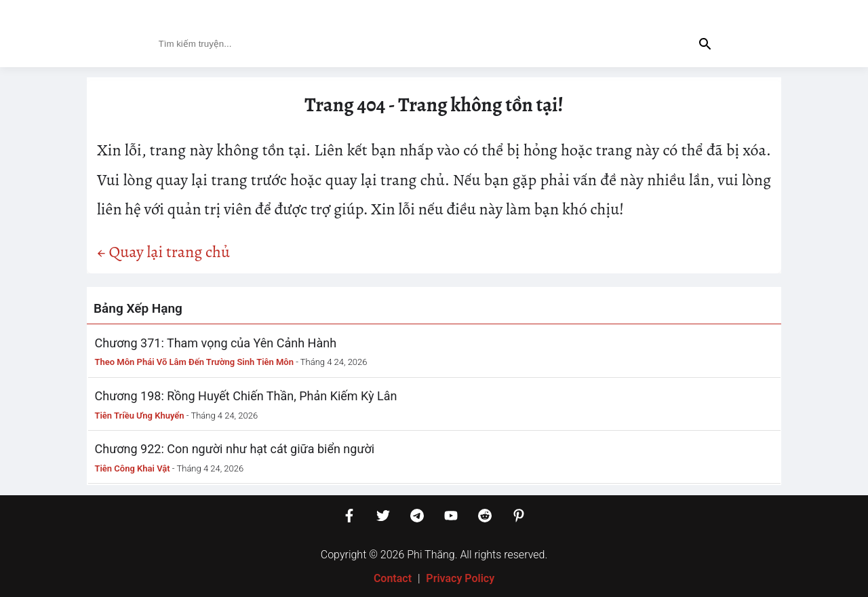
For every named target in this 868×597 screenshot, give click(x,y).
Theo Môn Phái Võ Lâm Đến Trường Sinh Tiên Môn (195, 362)
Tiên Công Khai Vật (133, 468)
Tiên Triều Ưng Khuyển (140, 416)
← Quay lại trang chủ (163, 252)
